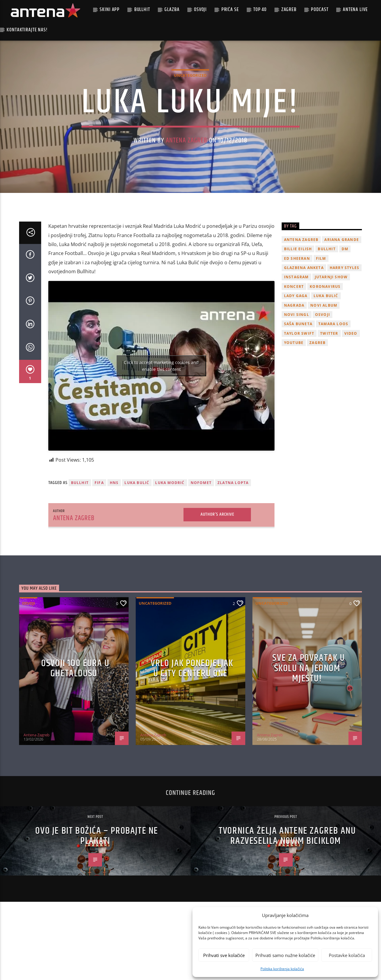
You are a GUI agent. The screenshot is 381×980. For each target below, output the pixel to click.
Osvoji (200, 10)
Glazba (172, 10)
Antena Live (355, 10)
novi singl (297, 366)
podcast (320, 10)
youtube (294, 394)
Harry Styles (344, 319)
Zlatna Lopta (233, 534)
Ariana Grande (342, 291)
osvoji (323, 366)
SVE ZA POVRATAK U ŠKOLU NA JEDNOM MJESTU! (308, 720)
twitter (329, 385)
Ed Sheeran (297, 310)
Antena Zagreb (187, 166)
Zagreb (289, 10)
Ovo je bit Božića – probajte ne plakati (97, 887)
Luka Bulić (137, 534)
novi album (324, 357)
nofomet (201, 534)
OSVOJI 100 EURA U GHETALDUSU (75, 720)
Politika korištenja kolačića (282, 969)
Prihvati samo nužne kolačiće (285, 955)
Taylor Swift (299, 385)
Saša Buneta (298, 375)
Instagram (296, 329)
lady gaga (296, 347)
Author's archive (217, 566)
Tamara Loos (333, 375)
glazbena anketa (304, 319)
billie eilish (298, 301)
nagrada (294, 357)
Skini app (110, 10)
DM (345, 301)
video (351, 385)
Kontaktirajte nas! (27, 30)
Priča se (230, 10)
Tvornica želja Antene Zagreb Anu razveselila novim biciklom (287, 887)
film (321, 310)
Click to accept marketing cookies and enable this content (161, 417)
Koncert (294, 338)
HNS (114, 534)
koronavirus (325, 338)
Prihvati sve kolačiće (224, 955)
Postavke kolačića (347, 955)
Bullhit (142, 10)
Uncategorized (190, 101)
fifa (99, 534)
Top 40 (260, 10)
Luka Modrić (170, 534)
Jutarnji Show (331, 329)
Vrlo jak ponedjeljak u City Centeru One (192, 720)
